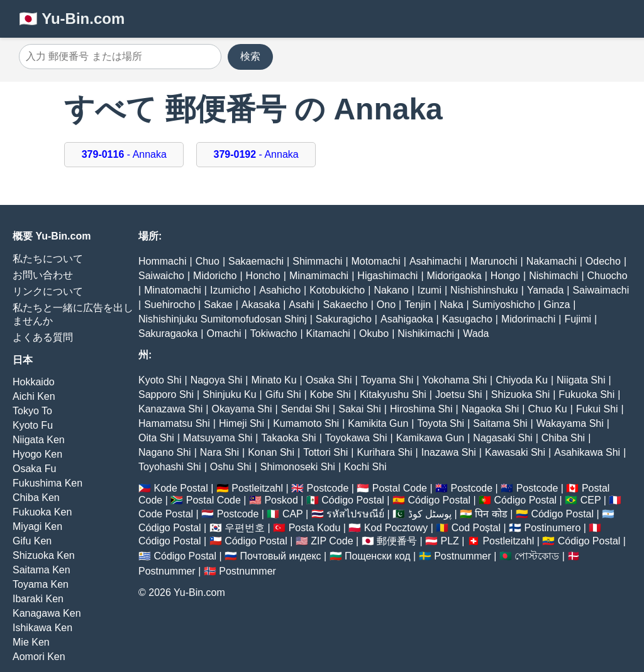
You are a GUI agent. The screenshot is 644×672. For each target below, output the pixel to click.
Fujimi (578, 319)
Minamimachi (319, 276)
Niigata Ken (39, 440)
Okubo (374, 333)
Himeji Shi (241, 423)
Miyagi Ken (37, 526)
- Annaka (124, 154)
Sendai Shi (305, 409)
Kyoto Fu (33, 425)
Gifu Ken (32, 541)
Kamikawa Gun (430, 438)
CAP (293, 514)
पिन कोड (491, 514)
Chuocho (608, 276)
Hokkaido (34, 382)
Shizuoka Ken (44, 555)
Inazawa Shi (449, 452)
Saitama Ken (42, 570)
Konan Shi (271, 452)
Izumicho (230, 290)
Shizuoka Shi (520, 394)
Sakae (218, 305)
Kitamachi (328, 333)
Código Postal (353, 500)
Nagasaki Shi (502, 438)
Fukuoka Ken (42, 512)
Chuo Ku (547, 409)
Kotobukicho (337, 290)
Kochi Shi (365, 467)
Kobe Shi (330, 394)
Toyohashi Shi (170, 467)
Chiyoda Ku (522, 380)
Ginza (557, 305)
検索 (250, 56)
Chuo (208, 261)
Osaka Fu (34, 469)
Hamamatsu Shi (174, 423)
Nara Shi (219, 452)
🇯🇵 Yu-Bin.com (72, 19)
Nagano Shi (165, 452)
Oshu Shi (231, 467)
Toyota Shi (441, 423)
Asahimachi (436, 261)
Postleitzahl (257, 488)
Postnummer (463, 556)
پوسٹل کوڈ (430, 514)
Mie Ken (31, 642)
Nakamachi (552, 261)
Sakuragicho (344, 319)
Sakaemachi (256, 261)
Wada (476, 333)
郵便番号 (397, 541)
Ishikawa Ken (42, 628)
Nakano (391, 290)
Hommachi (162, 261)
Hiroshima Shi (421, 409)
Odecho (603, 261)
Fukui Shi (597, 409)
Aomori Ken (39, 657)
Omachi (224, 333)
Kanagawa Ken (47, 613)
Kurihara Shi (384, 452)
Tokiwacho (274, 333)
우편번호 (245, 528)
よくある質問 (43, 337)
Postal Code (400, 488)
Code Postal (166, 514)
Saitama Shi (500, 423)
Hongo (505, 276)
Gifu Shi (283, 394)
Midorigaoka (454, 276)
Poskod (281, 500)
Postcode (328, 488)
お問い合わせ (43, 275)
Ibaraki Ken (38, 599)
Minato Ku (274, 380)
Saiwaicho (161, 276)
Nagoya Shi (217, 380)
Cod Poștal (476, 528)
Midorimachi (528, 319)
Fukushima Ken (47, 483)
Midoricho (215, 276)
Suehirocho (169, 305)
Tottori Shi (325, 452)
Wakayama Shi (570, 423)
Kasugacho (467, 319)
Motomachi (376, 261)
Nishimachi (553, 276)
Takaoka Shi (289, 438)
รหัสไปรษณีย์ (355, 514)
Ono (386, 305)
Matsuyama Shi (218, 438)
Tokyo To (32, 411)
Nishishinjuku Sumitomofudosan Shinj (223, 319)
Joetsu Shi (459, 394)
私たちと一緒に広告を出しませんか (73, 314)
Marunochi (494, 261)
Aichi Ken (34, 396)
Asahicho (280, 290)
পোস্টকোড (537, 556)
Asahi (301, 305)
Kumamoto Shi (306, 423)
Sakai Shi (360, 409)
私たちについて (48, 259)
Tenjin (418, 305)
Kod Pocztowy (396, 528)
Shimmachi (317, 261)
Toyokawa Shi (356, 438)
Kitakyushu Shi (393, 394)
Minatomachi (173, 290)
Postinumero (553, 528)
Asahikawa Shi (587, 452)
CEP (591, 500)
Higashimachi (387, 276)
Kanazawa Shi (170, 409)
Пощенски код (378, 556)
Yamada (545, 290)
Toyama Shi (387, 380)
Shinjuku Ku (229, 394)
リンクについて (48, 291)
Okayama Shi (241, 409)
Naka (451, 305)
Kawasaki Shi (515, 452)
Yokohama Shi (454, 380)
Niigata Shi (581, 380)
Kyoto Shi (160, 380)
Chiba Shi (563, 438)
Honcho (263, 276)
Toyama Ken (41, 584)
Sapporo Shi (166, 394)
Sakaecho (346, 305)
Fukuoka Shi (586, 394)
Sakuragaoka (168, 333)
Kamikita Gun (378, 423)
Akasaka (261, 305)
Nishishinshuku (484, 290)
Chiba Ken (36, 498)
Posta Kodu (315, 528)
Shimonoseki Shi (298, 467)
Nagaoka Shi (491, 409)
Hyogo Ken (37, 454)
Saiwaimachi (601, 290)
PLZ (450, 541)
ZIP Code (332, 541)
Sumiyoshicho (504, 305)
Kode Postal (180, 488)
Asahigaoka (407, 319)
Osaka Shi (329, 380)
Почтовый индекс (281, 556)
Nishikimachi (426, 333)
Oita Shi (156, 438)
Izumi (430, 290)
